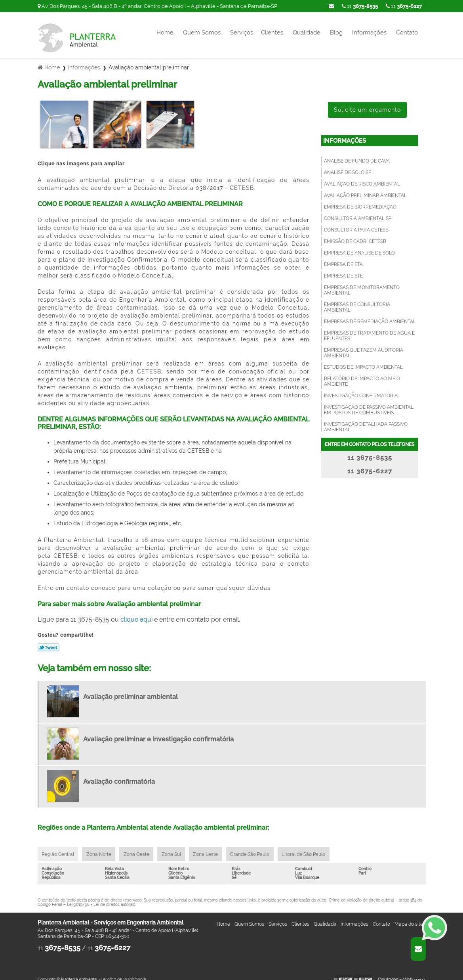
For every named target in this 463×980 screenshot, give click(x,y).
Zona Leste (211, 849)
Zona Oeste (140, 849)
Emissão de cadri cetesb (355, 236)
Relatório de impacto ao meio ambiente (362, 376)
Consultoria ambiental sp (358, 213)
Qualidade (307, 33)
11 (404, 6)
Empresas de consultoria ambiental (357, 302)
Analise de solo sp (348, 167)
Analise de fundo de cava (357, 156)
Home (165, 33)
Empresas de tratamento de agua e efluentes (369, 331)
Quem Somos (202, 33)
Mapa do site (409, 920)
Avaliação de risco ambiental (362, 179)
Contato (407, 33)
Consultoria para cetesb (356, 225)
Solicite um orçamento (367, 105)
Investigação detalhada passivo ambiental (366, 422)
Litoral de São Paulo (312, 849)
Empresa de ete (343, 271)
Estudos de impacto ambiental (363, 362)
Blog (336, 33)
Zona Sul (176, 849)
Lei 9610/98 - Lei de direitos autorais (101, 900)
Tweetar (49, 642)
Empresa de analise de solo (359, 248)
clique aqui (136, 614)
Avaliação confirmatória (119, 776)
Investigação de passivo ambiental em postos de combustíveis (369, 405)
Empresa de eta (343, 259)
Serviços (242, 33)
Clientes (272, 33)
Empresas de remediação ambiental (370, 316)
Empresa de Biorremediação (360, 202)
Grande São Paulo (257, 849)
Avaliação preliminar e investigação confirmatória (158, 734)
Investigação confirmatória (361, 390)
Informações (369, 33)
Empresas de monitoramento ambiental (362, 285)
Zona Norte (101, 849)
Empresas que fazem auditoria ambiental (364, 348)
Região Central (59, 849)
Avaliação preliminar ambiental (365, 190)
